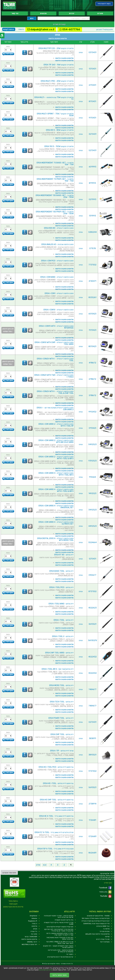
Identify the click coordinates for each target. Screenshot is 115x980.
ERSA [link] (81, 53)
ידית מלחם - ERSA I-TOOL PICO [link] (61, 587)
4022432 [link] (93, 657)
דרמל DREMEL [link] (32, 942)
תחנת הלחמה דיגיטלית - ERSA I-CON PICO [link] (57, 261)
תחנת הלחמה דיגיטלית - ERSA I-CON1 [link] (59, 293)
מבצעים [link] (43, 13)
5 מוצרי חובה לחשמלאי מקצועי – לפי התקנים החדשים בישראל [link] (58, 947)
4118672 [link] (92, 363)
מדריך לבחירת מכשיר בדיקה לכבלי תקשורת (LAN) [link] (59, 923)
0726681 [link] (93, 836)
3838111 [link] (92, 738)
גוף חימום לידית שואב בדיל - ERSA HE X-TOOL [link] (56, 816)
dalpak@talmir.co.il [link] (41, 29)
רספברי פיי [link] (70, 954)
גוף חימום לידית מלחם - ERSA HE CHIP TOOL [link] (57, 800)
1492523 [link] (92, 493)
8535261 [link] (92, 297)
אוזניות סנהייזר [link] (105, 931)
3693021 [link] (92, 624)
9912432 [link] (92, 412)
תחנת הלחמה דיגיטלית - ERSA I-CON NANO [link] (57, 277)
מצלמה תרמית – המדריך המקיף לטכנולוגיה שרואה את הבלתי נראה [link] (59, 916)
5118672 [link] (92, 395)
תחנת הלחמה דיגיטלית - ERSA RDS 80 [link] (59, 228)
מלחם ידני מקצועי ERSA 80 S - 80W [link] (60, 130)
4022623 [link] (93, 608)
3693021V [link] (93, 640)
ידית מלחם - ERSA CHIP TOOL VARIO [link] (59, 653)
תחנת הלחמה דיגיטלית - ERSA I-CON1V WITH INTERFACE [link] (56, 327)
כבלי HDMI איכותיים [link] (103, 926)
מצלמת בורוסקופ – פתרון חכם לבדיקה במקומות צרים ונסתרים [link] (61, 951)
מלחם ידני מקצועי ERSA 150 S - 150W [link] (59, 146)
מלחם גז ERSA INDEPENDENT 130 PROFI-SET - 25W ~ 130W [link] (55, 213)
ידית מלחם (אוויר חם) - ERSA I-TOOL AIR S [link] (58, 669)
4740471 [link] (92, 281)
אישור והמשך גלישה (59, 975)
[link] (9, 6)
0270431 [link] (93, 722)
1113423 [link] (92, 477)
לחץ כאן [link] (105, 30)
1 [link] (71, 865)
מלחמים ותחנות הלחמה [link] (64, 58)
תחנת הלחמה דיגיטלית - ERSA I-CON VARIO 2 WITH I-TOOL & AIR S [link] (56, 458)
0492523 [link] (93, 444)
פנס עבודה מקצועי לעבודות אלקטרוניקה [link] (60, 927)
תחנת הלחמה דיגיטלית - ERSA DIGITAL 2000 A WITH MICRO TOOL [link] (55, 539)
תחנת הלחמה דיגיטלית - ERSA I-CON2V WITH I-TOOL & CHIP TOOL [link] (55, 392)
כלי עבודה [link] (34, 931)
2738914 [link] (93, 804)
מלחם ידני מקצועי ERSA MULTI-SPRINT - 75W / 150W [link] (55, 115)
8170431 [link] (92, 101)
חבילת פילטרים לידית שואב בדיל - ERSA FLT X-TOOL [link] (54, 832)
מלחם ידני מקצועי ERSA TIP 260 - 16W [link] (59, 65)
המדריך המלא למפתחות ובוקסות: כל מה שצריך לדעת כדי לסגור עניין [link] (60, 934)
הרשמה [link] (21, 29)
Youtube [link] (106, 896)
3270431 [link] (93, 134)
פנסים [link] (35, 929)
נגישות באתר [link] (13, 901)
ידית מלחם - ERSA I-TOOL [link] (64, 620)
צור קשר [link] (15, 13)
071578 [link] (93, 248)
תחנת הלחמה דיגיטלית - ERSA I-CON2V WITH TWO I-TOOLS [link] (54, 376)
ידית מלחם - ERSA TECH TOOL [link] (62, 702)
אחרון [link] (38, 865)
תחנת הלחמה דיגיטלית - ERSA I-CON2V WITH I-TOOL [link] (55, 360)
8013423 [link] (92, 346)
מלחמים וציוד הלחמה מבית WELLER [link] (97, 934)
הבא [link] (45, 865)
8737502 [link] (93, 591)
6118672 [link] (92, 379)
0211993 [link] (93, 199)
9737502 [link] (93, 771)
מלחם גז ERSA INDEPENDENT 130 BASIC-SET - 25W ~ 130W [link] (55, 196)
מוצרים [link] (100, 13)
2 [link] (64, 865)
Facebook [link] (105, 888)
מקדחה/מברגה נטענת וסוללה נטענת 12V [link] (96, 918)
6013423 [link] (92, 314)
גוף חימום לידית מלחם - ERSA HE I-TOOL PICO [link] (56, 767)
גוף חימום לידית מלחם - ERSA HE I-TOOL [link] (58, 783)
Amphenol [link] (33, 916)
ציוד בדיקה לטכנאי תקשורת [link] (64, 920)
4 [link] (51, 865)
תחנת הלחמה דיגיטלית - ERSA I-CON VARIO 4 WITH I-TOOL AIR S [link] (56, 474)
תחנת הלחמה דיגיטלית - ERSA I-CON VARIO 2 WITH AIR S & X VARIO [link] (56, 441)
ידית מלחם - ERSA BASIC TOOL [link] (61, 571)
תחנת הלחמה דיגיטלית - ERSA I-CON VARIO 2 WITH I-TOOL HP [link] (56, 425)
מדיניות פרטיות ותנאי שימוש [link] (13, 907)
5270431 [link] (93, 150)
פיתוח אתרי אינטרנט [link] (9, 873)
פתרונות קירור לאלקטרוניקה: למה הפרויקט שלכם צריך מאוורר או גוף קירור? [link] (59, 930)
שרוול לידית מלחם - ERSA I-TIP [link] (62, 751)
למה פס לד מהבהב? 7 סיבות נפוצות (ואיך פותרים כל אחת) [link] (60, 938)
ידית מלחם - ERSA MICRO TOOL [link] (61, 685)
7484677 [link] (92, 689)
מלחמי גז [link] (106, 929)
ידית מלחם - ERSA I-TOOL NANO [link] (61, 604)
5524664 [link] (93, 542)
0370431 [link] (93, 52)
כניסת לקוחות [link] (8, 29)
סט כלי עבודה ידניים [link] (103, 939)
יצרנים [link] (72, 13)
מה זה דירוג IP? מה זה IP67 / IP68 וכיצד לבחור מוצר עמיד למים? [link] (60, 942)
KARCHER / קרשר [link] (31, 937)
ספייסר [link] (107, 937)
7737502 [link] (92, 265)
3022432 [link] (93, 673)
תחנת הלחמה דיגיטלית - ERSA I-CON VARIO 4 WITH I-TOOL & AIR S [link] (56, 490)
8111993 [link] (92, 183)
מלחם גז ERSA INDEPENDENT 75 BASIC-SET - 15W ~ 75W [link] (55, 164)
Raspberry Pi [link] (33, 921)
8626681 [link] (92, 853)
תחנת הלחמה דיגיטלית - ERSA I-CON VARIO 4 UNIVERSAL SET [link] (56, 507)
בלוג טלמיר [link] (105, 892)
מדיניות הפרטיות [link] (46, 970)
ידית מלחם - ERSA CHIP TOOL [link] (62, 734)
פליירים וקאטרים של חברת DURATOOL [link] (96, 924)
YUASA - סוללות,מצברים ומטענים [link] (98, 916)
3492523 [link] (93, 510)
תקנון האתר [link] (13, 904)
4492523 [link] (93, 526)
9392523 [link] (93, 461)
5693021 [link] (92, 787)
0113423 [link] (93, 428)
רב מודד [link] (34, 924)
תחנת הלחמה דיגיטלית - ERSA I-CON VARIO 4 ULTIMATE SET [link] (56, 523)
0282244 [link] (93, 232)
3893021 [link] (92, 755)
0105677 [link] (92, 575)
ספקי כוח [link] (34, 934)
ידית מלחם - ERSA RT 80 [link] (64, 555)
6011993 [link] (93, 167)
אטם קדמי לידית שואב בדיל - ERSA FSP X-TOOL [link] (55, 849)
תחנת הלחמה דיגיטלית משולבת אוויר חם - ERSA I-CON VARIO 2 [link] (55, 409)
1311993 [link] (92, 216)
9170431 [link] (92, 118)
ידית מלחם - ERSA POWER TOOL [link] (61, 718)
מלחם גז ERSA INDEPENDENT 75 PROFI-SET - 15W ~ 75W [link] (55, 180)
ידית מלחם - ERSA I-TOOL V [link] (63, 636)
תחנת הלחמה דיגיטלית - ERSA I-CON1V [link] (59, 310)
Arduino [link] (34, 918)
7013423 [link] (93, 330)
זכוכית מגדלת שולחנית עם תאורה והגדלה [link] (96, 921)
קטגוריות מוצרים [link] (59, 24)
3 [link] (58, 865)
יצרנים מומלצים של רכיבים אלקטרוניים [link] (60, 957)
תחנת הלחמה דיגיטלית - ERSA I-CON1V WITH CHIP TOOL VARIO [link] (54, 343)
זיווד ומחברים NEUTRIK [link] (29, 944)
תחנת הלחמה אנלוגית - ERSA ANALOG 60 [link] (57, 244)
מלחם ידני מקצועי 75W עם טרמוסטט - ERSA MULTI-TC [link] (54, 98)
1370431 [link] (92, 69)
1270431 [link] (92, 559)
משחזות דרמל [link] (105, 942)
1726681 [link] (92, 820)
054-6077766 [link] (70, 29)
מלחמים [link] (34, 926)
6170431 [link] (92, 85)
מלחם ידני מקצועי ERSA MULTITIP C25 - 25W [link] (56, 48)
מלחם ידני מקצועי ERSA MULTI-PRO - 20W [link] (57, 81)
